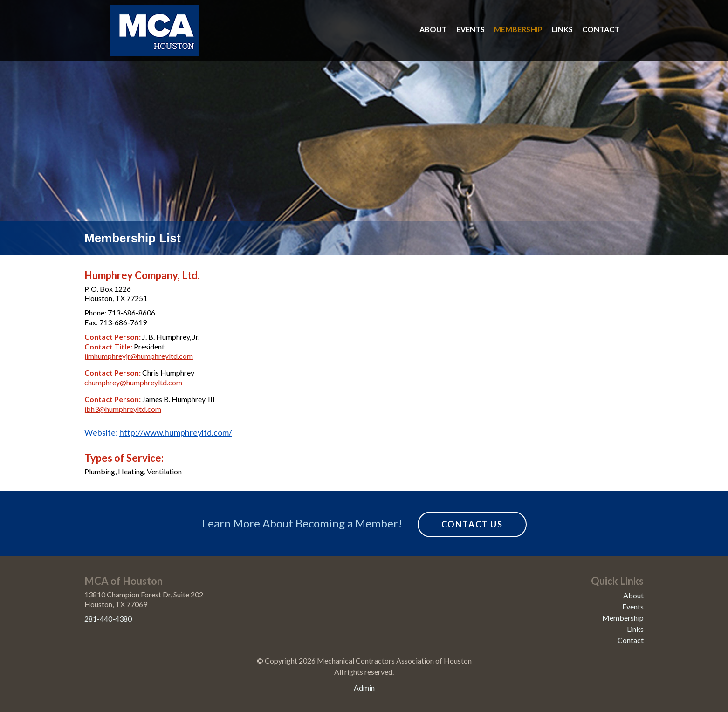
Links (562, 29)
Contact (601, 29)
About (433, 29)
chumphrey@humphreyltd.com (133, 382)
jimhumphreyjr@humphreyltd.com (139, 356)
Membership (518, 29)
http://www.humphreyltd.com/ (176, 432)
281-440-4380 (108, 619)
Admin (364, 688)
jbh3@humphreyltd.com (123, 409)
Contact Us (472, 524)
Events (470, 29)
